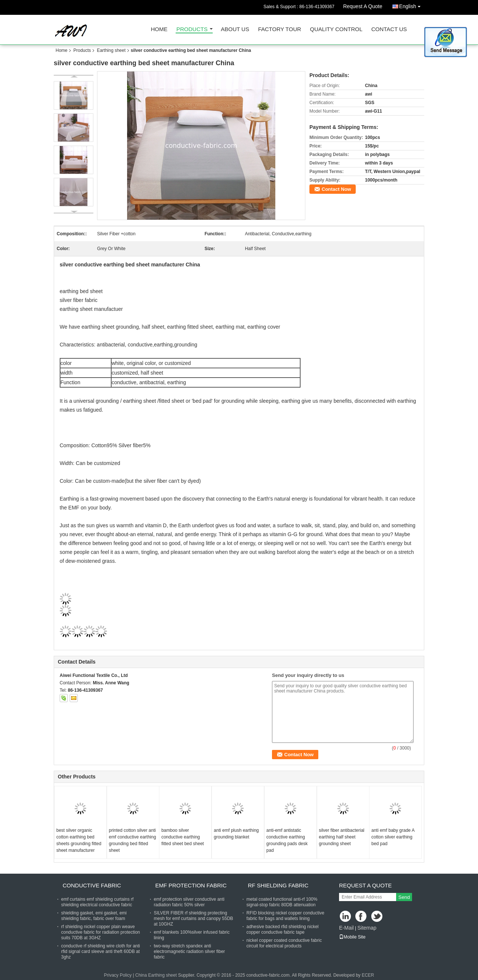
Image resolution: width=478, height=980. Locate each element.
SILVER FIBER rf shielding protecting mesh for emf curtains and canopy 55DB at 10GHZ (193, 918)
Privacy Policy (118, 975)
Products (192, 29)
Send (404, 897)
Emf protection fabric (191, 885)
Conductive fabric (92, 885)
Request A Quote (363, 6)
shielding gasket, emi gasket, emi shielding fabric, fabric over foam (94, 916)
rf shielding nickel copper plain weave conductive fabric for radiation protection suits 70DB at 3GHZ (101, 932)
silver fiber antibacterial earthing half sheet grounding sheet (342, 837)
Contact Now (336, 189)
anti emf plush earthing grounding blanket (236, 834)
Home (159, 29)
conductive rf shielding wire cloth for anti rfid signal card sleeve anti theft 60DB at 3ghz (101, 951)
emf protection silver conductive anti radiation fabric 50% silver (189, 902)
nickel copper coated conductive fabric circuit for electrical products (284, 943)
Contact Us (389, 29)
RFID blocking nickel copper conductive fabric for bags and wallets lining (285, 916)
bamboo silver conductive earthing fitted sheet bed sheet (182, 837)
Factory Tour (279, 29)
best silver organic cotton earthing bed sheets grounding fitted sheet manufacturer (79, 840)
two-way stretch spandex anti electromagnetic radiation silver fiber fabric (189, 951)
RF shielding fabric (278, 885)
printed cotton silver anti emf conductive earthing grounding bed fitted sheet (132, 840)
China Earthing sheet (156, 975)
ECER (368, 975)
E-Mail (346, 928)
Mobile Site (352, 937)
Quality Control (336, 29)
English (412, 5)
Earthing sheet (111, 50)
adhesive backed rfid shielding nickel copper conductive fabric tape (283, 929)
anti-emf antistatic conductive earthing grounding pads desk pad (287, 840)
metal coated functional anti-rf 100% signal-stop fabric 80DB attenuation (282, 902)
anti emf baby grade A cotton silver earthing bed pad (393, 837)
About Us (235, 29)
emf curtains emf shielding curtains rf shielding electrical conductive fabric (97, 902)
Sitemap (367, 928)
